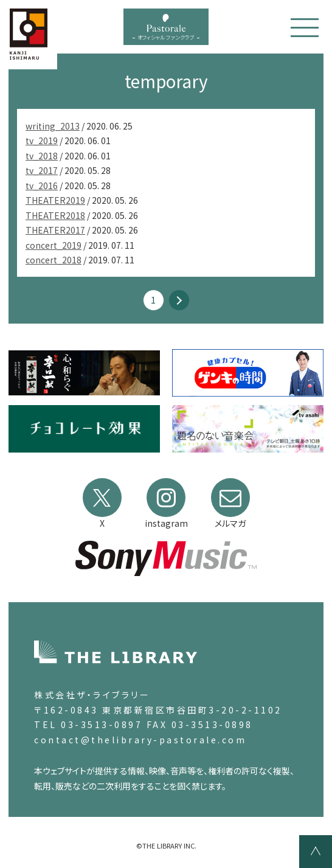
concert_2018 (54, 260)
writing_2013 (53, 126)
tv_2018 (42, 156)
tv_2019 (42, 141)
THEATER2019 (55, 200)
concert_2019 (54, 245)
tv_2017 (42, 170)
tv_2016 (42, 186)
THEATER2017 (55, 230)
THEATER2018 (55, 215)
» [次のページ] (179, 300)
